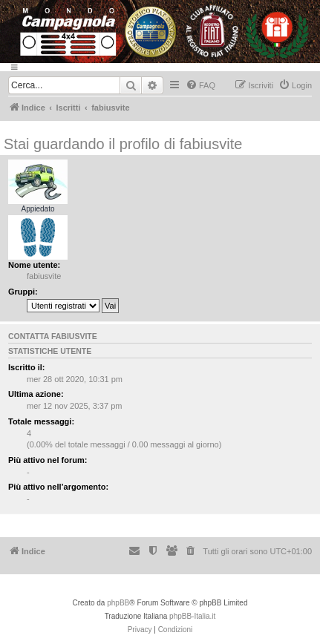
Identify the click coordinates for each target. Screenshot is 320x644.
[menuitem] (200, 85)
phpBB (118, 603)
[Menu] (160, 67)
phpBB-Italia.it (192, 616)
